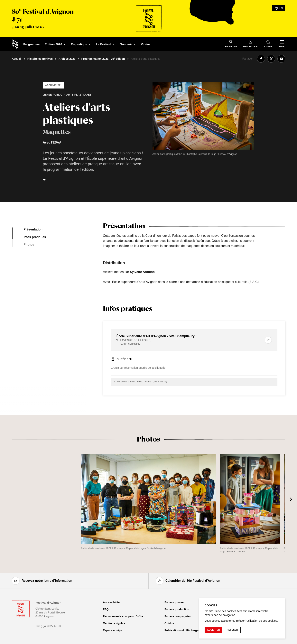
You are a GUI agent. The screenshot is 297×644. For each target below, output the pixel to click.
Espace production (177, 609)
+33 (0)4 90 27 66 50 (48, 626)
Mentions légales (114, 623)
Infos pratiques (35, 237)
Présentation (33, 229)
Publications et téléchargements (186, 630)
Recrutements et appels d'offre (123, 616)
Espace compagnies (178, 616)
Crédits (169, 623)
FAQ (106, 609)
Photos (29, 244)
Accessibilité (111, 602)
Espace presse (174, 602)
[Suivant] (291, 499)
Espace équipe (113, 630)
